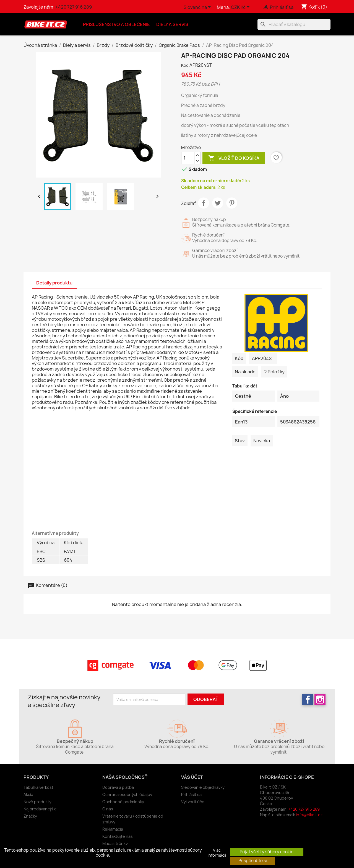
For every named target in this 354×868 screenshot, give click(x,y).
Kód (185, 65)
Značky (30, 816)
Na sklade (245, 372)
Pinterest (232, 203)
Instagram (320, 700)
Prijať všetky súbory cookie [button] (267, 852)
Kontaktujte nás (118, 836)
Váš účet (192, 777)
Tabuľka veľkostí (39, 787)
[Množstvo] (188, 158)
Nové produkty (37, 802)
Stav (240, 441)
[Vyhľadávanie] (294, 24)
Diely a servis (172, 24)
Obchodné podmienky (123, 802)
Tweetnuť (218, 203)
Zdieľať (204, 203)
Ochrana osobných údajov (127, 794)
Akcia (28, 794)
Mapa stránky (115, 843)
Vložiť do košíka (234, 158)
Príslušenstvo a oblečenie (116, 24)
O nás (108, 809)
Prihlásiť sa (191, 794)
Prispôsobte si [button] (253, 861)
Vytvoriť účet (194, 802)
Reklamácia (113, 829)
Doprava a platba (118, 787)
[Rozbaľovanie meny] (241, 7)
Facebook (308, 700)
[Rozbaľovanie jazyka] (198, 7)
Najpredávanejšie (40, 809)
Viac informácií (217, 853)
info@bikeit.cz (309, 815)
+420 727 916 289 (74, 7)
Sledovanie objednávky (203, 787)
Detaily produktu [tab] (54, 283)
